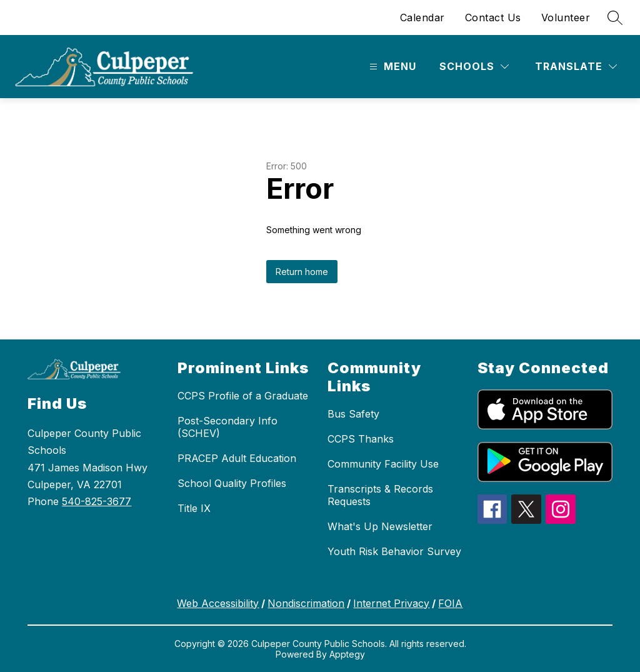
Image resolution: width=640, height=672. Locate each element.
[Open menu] (391, 67)
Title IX (194, 508)
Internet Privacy (391, 603)
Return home (302, 272)
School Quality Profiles (232, 483)
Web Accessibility (218, 603)
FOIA (450, 603)
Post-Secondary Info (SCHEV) (227, 427)
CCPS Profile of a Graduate (243, 396)
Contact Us (493, 18)
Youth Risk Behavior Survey (394, 551)
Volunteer (566, 18)
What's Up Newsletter (380, 526)
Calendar (422, 18)
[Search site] (615, 18)
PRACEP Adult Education (237, 458)
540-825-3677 (97, 501)
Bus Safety (353, 414)
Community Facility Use (383, 464)
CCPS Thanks (361, 439)
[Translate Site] (576, 67)
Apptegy (347, 654)
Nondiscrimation (306, 603)
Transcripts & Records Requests (380, 495)
